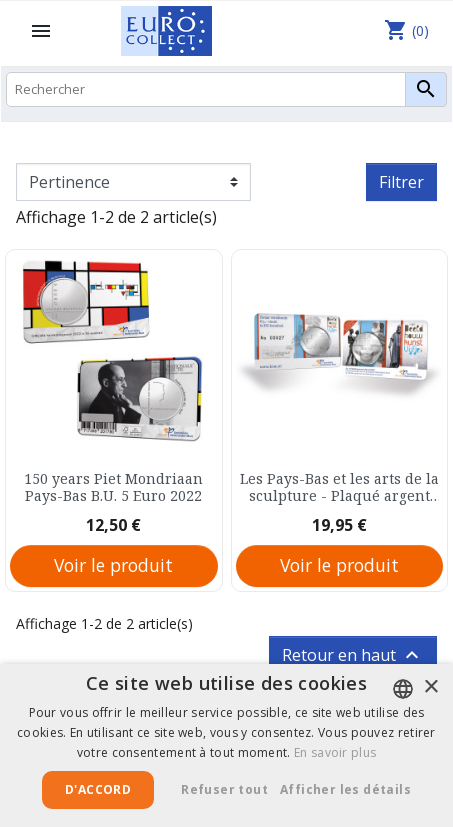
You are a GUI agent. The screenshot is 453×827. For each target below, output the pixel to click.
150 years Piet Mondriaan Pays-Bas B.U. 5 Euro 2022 (113, 487)
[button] (353, 790)
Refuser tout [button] (224, 789)
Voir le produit (113, 565)
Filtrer (401, 182)
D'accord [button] (98, 789)
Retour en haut (353, 655)
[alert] (226, 745)
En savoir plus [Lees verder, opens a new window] (335, 752)
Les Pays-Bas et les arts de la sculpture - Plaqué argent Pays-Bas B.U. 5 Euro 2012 (339, 487)
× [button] (430, 687)
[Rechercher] (226, 89)
